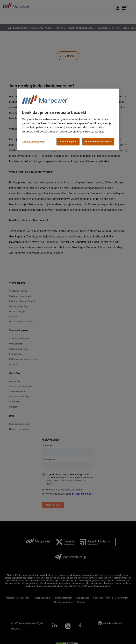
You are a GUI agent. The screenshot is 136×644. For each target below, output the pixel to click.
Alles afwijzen (68, 142)
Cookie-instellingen (33, 142)
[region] (68, 120)
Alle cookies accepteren (98, 142)
